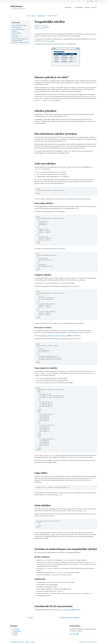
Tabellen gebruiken (16, 27)
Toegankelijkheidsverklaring (17, 641)
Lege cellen (15, 35)
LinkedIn (74, 633)
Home (28, 16)
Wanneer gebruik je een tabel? (19, 25)
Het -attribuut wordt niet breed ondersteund (54, 335)
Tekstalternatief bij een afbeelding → (70, 617)
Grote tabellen (15, 37)
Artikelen (87, 7)
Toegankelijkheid (41, 16)
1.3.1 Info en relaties (49, 41)
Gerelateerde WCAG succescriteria (20, 42)
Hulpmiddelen (79, 7)
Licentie (33, 641)
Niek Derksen (17, 7)
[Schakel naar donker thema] (96, 1)
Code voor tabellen (16, 33)
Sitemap (27, 641)
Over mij (94, 7)
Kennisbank (68, 7)
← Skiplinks (30, 617)
